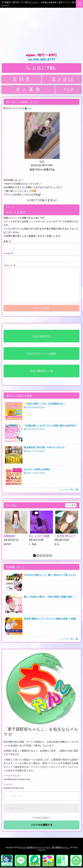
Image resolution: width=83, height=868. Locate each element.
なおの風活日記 (41, 336)
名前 (7, 241)
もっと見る (71, 505)
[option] (16, 528)
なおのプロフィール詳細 (41, 354)
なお (30, 108)
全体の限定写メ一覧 (41, 371)
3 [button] (41, 556)
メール (8, 253)
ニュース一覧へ (69, 490)
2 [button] (37, 556)
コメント (10, 265)
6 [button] (50, 556)
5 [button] (47, 556)
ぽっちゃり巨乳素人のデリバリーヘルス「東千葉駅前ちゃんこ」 (44, 847)
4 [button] (44, 556)
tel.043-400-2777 (41, 59)
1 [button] (34, 556)
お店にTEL (41, 68)
